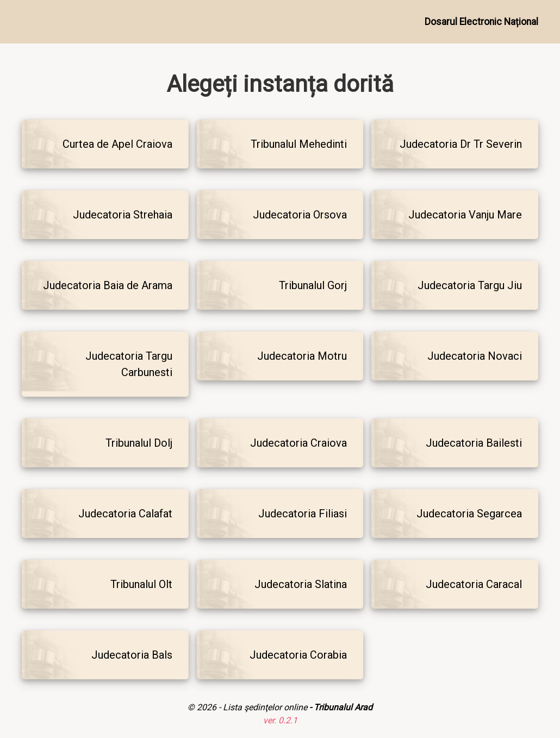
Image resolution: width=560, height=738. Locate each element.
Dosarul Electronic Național (481, 22)
